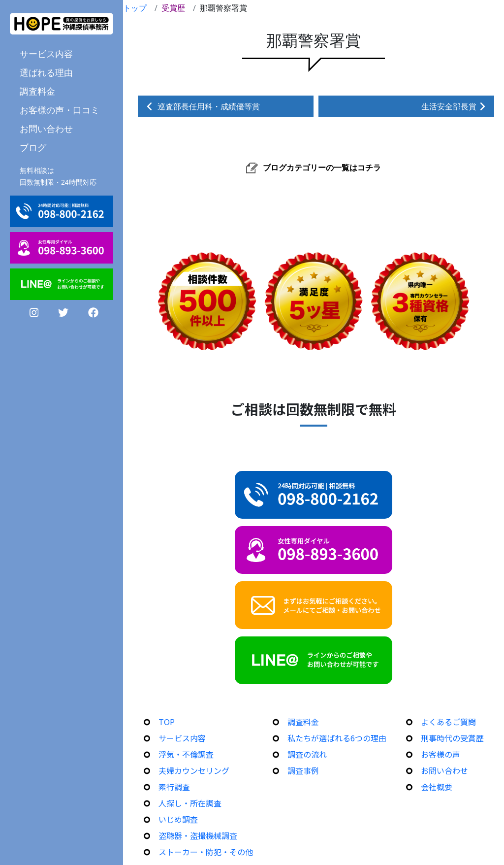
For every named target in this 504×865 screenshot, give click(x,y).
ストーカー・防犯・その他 (206, 852)
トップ (135, 8)
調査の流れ (307, 754)
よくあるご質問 (448, 722)
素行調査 (174, 787)
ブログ (33, 147)
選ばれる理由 (46, 72)
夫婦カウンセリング (194, 770)
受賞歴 (173, 8)
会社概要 (437, 787)
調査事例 (303, 770)
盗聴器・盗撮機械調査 (198, 835)
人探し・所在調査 (190, 803)
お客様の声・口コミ (60, 110)
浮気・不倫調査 (186, 754)
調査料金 (37, 91)
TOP (167, 722)
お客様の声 (441, 754)
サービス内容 (46, 54)
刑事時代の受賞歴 (452, 738)
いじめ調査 (178, 819)
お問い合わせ (46, 129)
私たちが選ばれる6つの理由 (337, 738)
